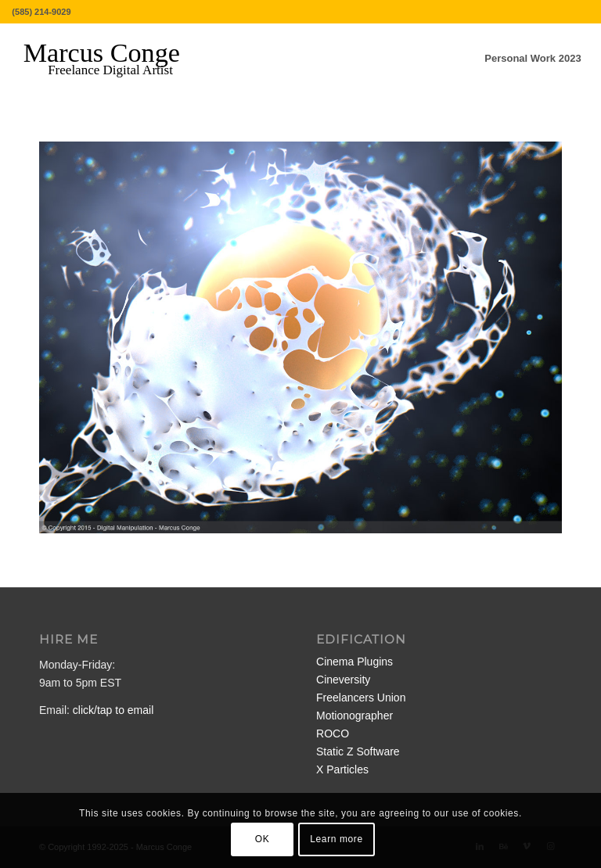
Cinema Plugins (354, 662)
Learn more (336, 839)
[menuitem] (533, 59)
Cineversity (343, 680)
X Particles (342, 769)
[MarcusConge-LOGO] (113, 59)
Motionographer (354, 716)
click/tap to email (113, 710)
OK (263, 839)
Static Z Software (358, 751)
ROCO (333, 733)
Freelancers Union (361, 698)
